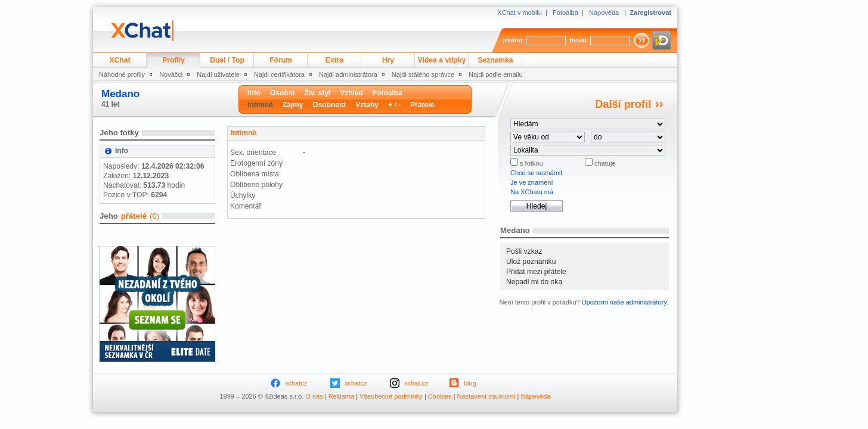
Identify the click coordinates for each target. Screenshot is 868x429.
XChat (120, 60)
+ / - (394, 105)
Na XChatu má (532, 192)
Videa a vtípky (442, 60)
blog (470, 383)
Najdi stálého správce (423, 74)
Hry (388, 60)
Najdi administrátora (348, 74)
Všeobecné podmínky (391, 396)
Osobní (282, 93)
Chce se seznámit (536, 173)
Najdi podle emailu (496, 74)
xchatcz (296, 383)
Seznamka (495, 60)
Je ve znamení (532, 182)
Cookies (440, 396)
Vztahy (367, 105)
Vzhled (351, 93)
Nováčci (171, 74)
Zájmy (293, 105)
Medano (120, 94)
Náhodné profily (122, 74)
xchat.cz (416, 383)
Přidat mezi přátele (536, 272)
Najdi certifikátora (279, 74)
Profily (173, 60)
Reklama (341, 396)
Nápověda (604, 13)
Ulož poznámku (531, 262)
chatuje (604, 163)
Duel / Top (227, 60)
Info (254, 93)
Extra (334, 60)
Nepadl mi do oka (534, 282)
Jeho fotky (119, 133)
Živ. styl (317, 93)
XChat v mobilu (520, 13)
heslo (578, 40)
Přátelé (422, 105)
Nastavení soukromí (486, 396)
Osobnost (329, 105)
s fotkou (531, 163)
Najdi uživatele (218, 74)
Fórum (281, 60)
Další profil (623, 104)
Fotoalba (565, 13)
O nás (314, 396)
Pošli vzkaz (524, 251)
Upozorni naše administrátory (624, 302)
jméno (513, 40)
